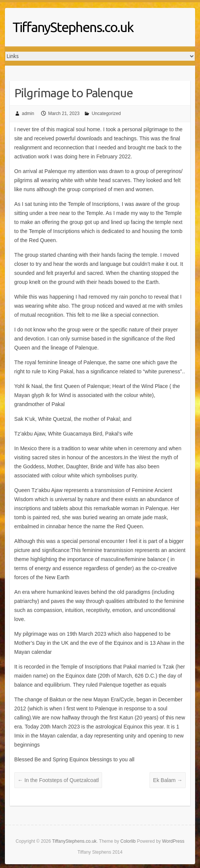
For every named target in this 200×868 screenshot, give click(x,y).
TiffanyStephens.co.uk (73, 27)
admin (28, 113)
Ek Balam (168, 780)
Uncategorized (106, 113)
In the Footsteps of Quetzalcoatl (58, 780)
